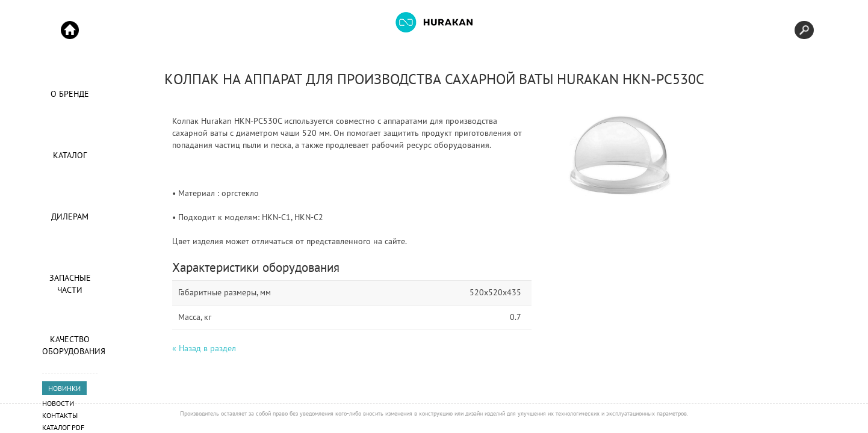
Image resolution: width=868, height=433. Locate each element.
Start (70, 30)
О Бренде (70, 94)
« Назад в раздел (204, 348)
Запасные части (70, 284)
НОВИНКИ (64, 388)
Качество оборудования (70, 345)
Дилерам (70, 216)
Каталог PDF (63, 427)
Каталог (70, 155)
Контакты (60, 415)
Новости (58, 403)
